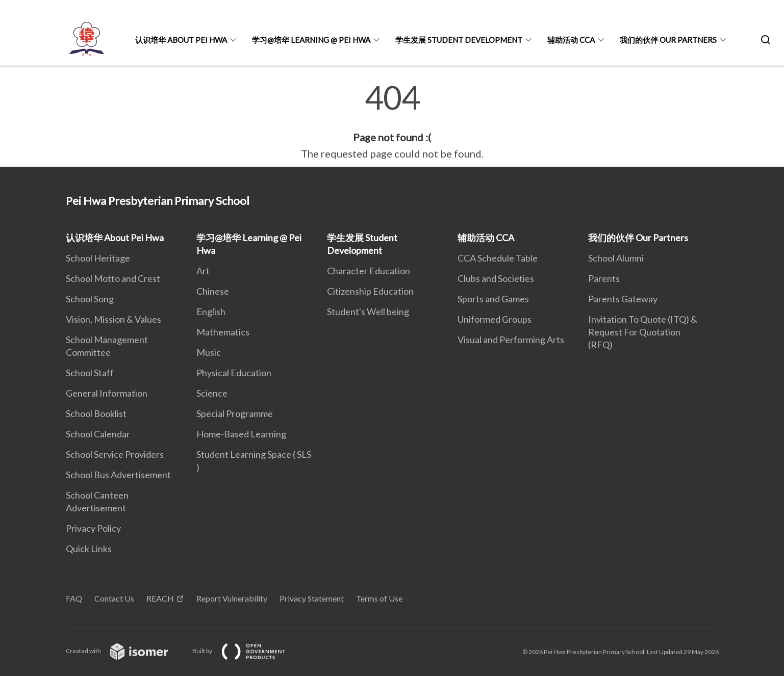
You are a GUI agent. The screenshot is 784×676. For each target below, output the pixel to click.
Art (203, 271)
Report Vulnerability (232, 598)
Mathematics (223, 332)
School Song (90, 299)
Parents (604, 278)
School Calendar (98, 434)
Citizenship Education (370, 291)
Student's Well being (368, 311)
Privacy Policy (93, 528)
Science (212, 393)
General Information (107, 393)
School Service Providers (115, 454)
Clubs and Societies (496, 278)
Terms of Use (379, 598)
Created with (125, 651)
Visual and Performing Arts (511, 340)
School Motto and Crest (113, 278)
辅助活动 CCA (571, 40)
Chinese (213, 291)
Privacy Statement (312, 598)
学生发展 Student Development (459, 40)
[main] (392, 121)
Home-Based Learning (241, 434)
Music (209, 352)
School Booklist (96, 413)
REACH (160, 598)
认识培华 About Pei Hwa (181, 40)
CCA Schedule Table (498, 258)
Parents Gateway (623, 299)
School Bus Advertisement (118, 475)
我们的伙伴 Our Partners (668, 40)
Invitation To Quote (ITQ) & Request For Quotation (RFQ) (643, 332)
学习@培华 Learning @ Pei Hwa (311, 40)
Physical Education (234, 373)
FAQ (74, 598)
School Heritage (98, 258)
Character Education (369, 271)
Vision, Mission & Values (113, 319)
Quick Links (89, 549)
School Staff (90, 373)
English (211, 311)
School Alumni (616, 258)
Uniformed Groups (495, 319)
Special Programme (235, 413)
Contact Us (114, 598)
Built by (247, 651)
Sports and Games (493, 299)
